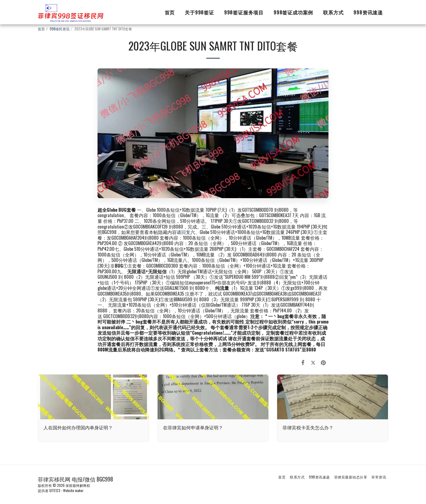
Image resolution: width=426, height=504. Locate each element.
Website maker (73, 490)
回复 (186, 232)
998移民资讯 (60, 29)
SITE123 (55, 490)
